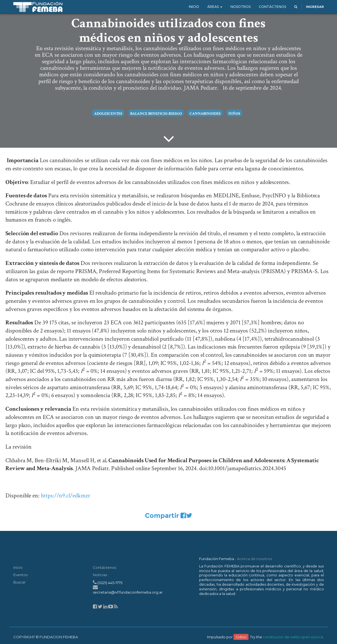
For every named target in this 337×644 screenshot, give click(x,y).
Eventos (20, 575)
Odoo (241, 637)
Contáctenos (104, 567)
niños (234, 114)
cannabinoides (205, 114)
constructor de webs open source (293, 637)
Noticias (100, 575)
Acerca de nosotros (254, 559)
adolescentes (108, 114)
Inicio (18, 567)
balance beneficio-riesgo (156, 114)
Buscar (19, 582)
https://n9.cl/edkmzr (66, 496)
